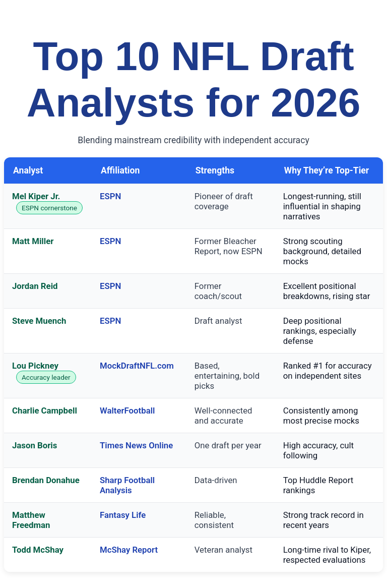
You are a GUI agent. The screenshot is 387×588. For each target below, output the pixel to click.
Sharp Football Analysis (127, 485)
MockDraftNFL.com (137, 366)
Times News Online (136, 445)
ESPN (110, 196)
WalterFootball (127, 410)
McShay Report (129, 550)
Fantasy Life (123, 515)
